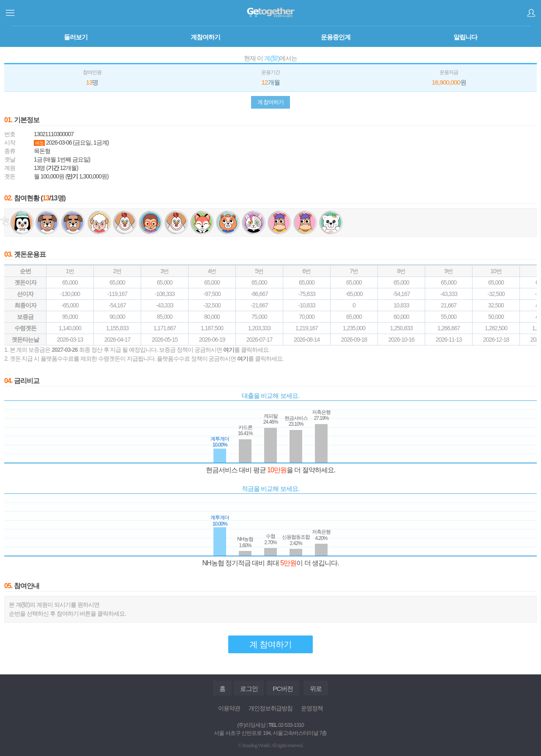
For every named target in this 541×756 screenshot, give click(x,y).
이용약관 (229, 708)
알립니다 (465, 37)
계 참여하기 (271, 102)
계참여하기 (205, 37)
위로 (316, 689)
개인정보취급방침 (270, 708)
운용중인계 (336, 37)
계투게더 (271, 13)
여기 (229, 350)
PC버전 (283, 689)
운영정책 (312, 708)
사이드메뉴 (10, 13)
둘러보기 (76, 37)
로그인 (531, 13)
